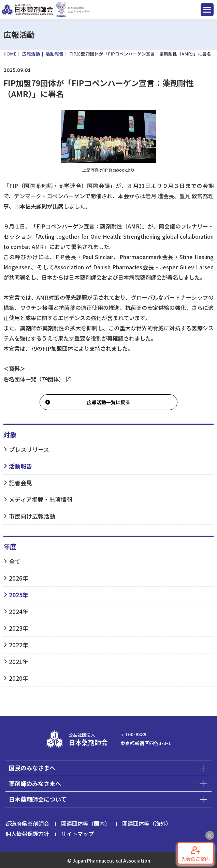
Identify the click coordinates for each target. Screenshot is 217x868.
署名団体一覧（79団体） (34, 379)
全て (15, 561)
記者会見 (20, 483)
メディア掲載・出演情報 (41, 499)
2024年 (19, 611)
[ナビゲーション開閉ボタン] (207, 10)
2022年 (19, 645)
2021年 (19, 661)
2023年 (19, 628)
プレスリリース (29, 449)
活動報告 (20, 466)
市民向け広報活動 (32, 516)
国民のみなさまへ (32, 768)
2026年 (19, 578)
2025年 (19, 595)
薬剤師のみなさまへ (35, 783)
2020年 (19, 678)
